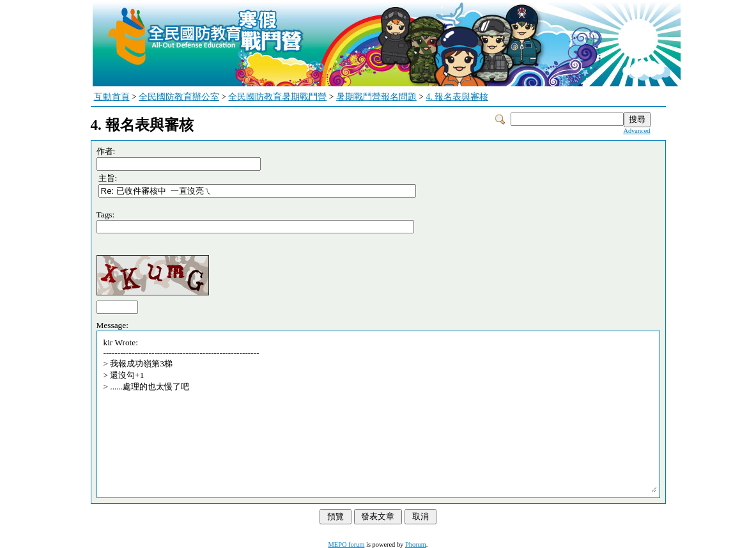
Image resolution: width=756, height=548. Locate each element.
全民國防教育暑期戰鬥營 (277, 97)
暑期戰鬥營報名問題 (376, 97)
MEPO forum (347, 544)
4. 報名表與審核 (457, 97)
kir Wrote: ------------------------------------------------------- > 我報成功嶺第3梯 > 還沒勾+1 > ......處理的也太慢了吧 (380, 414)
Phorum (416, 544)
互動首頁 (112, 97)
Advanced (636, 131)
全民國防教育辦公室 (179, 97)
